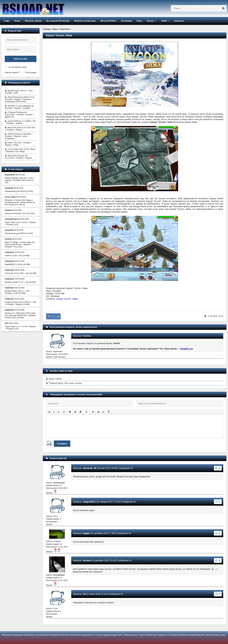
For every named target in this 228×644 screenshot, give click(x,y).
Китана (87, 560)
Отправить (62, 444)
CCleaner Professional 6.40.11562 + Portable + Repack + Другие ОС (19, 115)
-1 (53, 316)
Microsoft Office (108, 21)
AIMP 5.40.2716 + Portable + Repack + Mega (19, 144)
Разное (150, 21)
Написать (179, 21)
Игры (139, 21)
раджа (86, 533)
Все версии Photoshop (58, 21)
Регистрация (31, 72)
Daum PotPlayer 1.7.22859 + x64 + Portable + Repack (20, 122)
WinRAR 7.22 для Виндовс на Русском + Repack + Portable (19, 107)
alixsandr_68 (90, 468)
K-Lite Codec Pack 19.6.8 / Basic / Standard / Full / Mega (20, 150)
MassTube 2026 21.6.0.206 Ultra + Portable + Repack (20, 129)
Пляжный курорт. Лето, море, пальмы (65, 383)
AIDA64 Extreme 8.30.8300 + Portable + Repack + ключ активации (19, 136)
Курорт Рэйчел (55, 379)
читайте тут (187, 349)
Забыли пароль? (12, 72)
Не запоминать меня (17, 67)
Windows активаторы (85, 21)
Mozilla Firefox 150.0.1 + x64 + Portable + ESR (19, 92)
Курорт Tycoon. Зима (67, 299)
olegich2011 (89, 502)
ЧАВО (164, 21)
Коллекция (126, 21)
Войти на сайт (21, 59)
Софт (7, 21)
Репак (17, 21)
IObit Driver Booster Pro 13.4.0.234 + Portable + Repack (18, 157)
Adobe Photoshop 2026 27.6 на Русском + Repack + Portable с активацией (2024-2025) (20, 99)
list (85, 594)
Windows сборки (33, 21)
